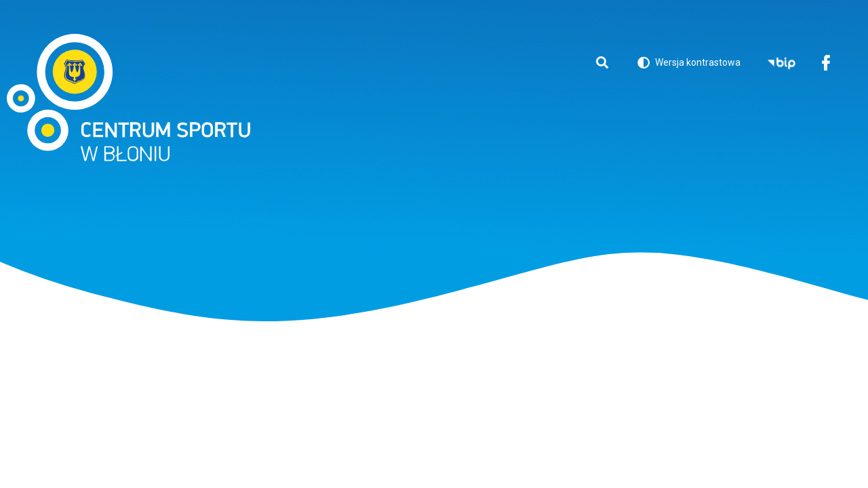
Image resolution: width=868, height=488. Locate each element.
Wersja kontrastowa (689, 65)
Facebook (826, 64)
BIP (782, 64)
